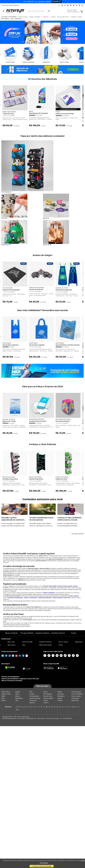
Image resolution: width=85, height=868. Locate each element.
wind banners (33, 598)
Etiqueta (18, 692)
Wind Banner (19, 698)
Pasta (31, 692)
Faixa (17, 700)
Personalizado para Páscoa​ (63, 419)
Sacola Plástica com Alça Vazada (68, 345)
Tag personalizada (35, 698)
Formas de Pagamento (9, 651)
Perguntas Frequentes (42, 633)
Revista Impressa (76, 692)
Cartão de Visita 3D (36, 289)
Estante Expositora (36, 479)
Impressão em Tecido (62, 288)
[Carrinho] (82, 12)
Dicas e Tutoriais (63, 642)
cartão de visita (47, 586)
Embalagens (61, 696)
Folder (3, 698)
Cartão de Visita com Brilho (37, 288)
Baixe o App (11, 642)
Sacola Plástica (7, 343)
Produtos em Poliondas (62, 477)
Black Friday (75, 700)
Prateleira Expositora (10, 479)
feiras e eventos (74, 596)
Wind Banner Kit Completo (39, 113)
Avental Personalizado (64, 290)
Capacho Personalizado (11, 290)
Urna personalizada (63, 421)
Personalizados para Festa (37, 419)
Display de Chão (61, 479)
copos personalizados (45, 598)
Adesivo (4, 700)
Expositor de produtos (9, 477)
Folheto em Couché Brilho (65, 114)
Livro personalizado (77, 694)
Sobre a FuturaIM (27, 642)
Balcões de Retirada (11, 633)
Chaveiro (46, 703)
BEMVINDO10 (57, 2)
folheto (55, 586)
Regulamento (79, 642)
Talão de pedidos (48, 698)
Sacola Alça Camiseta (11, 345)
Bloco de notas (48, 696)
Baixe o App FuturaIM (51, 664)
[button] (6, 32)
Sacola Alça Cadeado (37, 345)
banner (65, 586)
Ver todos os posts (78, 534)
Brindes (60, 692)
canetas (26, 598)
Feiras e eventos (76, 696)
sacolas (75, 586)
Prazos (61, 645)
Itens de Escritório (8, 288)
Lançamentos (75, 698)
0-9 (17, 710)
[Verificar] (10, 668)
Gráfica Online (5, 692)
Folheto (58, 112)
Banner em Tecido (9, 421)
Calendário (61, 694)
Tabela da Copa (8, 114)
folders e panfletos (49, 593)
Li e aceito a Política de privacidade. (42, 866)
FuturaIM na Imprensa (58, 633)
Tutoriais (74, 633)
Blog (24, 645)
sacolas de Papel (57, 598)
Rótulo (17, 694)
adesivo (60, 586)
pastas (70, 586)
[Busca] (49, 11)
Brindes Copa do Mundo (9, 112)
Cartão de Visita (6, 694)
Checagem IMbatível (27, 633)
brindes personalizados (16, 598)
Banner (31, 111)
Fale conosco (12, 645)
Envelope (32, 694)
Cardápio (60, 700)
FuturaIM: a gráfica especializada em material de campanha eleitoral (13, 520)
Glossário (8, 707)
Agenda (60, 698)
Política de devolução (45, 645)
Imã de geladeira (34, 696)
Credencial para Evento (38, 421)
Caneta (46, 700)
